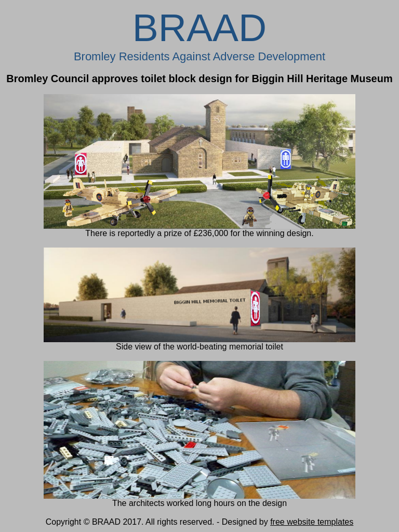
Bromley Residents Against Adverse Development (199, 56)
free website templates (312, 522)
